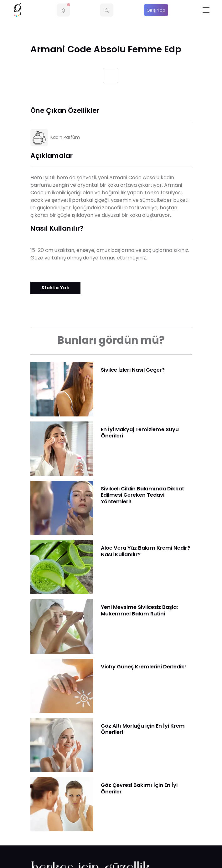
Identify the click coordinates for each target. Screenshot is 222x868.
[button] (63, 10)
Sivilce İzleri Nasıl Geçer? (133, 370)
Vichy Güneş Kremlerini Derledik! (143, 667)
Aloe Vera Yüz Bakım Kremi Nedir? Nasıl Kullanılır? (145, 551)
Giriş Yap (156, 10)
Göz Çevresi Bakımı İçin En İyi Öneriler (139, 788)
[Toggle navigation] (206, 10)
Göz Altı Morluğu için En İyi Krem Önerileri (143, 729)
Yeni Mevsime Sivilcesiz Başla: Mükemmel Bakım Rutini (139, 610)
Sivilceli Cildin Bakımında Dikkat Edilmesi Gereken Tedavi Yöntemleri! (142, 495)
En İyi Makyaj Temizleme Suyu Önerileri (140, 433)
